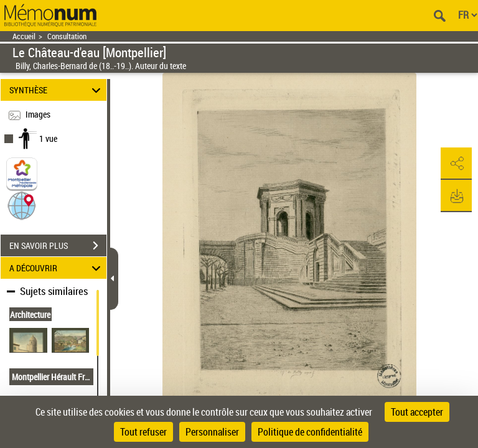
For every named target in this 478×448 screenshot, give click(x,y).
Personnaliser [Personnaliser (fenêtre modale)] (212, 432)
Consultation (67, 36)
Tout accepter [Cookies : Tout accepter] (417, 412)
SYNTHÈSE (57, 90)
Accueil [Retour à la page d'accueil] (24, 36)
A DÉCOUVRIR (57, 268)
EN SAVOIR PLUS (58, 246)
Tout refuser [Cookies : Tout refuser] (143, 432)
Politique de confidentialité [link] (310, 432)
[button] (22, 205)
